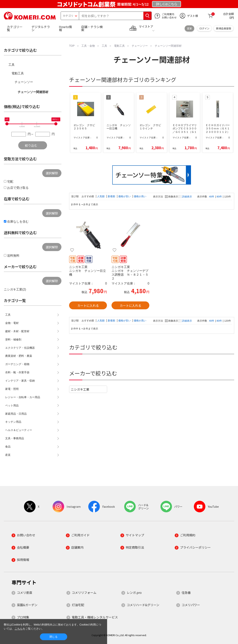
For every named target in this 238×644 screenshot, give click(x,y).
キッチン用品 (13, 422)
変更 (189, 28)
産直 (8, 455)
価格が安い (125, 196)
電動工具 (18, 73)
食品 (8, 447)
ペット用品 (12, 405)
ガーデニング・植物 (17, 364)
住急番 (186, 592)
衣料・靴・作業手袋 (17, 372)
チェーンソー (24, 82)
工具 (12, 65)
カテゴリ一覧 (15, 28)
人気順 (101, 196)
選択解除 (52, 173)
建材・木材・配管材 (17, 331)
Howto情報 (65, 28)
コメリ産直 (25, 592)
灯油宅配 (78, 605)
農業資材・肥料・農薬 (19, 356)
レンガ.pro (134, 592)
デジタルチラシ (41, 28)
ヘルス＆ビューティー (19, 430)
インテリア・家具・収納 (20, 381)
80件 (219, 197)
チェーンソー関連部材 (33, 92)
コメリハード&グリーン (143, 605)
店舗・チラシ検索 (92, 28)
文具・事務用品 (15, 438)
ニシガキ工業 (80, 389)
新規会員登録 (224, 28)
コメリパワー (191, 605)
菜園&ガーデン (27, 605)
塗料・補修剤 (13, 339)
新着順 (112, 196)
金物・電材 (12, 323)
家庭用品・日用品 (16, 414)
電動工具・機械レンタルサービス (95, 617)
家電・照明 (12, 389)
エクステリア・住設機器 (20, 348)
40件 (212, 197)
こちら (19, 629)
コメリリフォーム (84, 592)
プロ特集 (23, 617)
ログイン (204, 28)
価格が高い (140, 196)
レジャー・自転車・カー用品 (23, 397)
